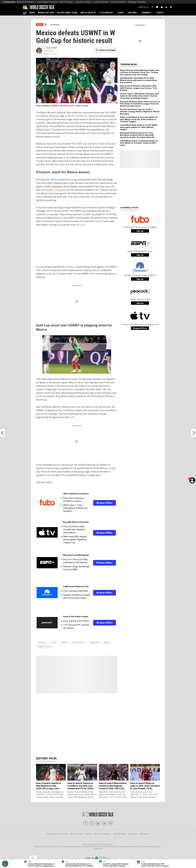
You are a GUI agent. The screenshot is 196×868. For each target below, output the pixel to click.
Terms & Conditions (102, 839)
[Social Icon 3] (104, 828)
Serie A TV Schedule (118, 2)
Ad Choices (133, 839)
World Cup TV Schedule (25, 2)
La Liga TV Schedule (101, 2)
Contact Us (144, 839)
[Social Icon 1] (92, 828)
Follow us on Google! (107, 50)
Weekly (107, 643)
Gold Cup (42, 643)
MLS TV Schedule (66, 2)
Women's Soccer (45, 647)
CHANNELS (147, 12)
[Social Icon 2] (98, 828)
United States (78, 643)
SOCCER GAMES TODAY (67, 12)
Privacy (89, 839)
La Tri (53, 643)
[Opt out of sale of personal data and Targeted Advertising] (5, 864)
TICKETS (160, 12)
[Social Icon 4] (110, 828)
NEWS (32, 12)
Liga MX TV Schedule (83, 2)
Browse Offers (104, 503)
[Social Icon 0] (85, 828)
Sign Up (140, 231)
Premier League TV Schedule (47, 2)
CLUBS (121, 12)
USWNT (79, 144)
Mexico (64, 643)
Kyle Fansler (52, 48)
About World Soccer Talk (57, 839)
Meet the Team (76, 839)
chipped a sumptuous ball (57, 190)
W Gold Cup (94, 643)
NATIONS (133, 12)
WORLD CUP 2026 (46, 12)
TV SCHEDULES (107, 12)
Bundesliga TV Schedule (137, 2)
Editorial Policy (119, 839)
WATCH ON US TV (88, 12)
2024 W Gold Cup (79, 116)
